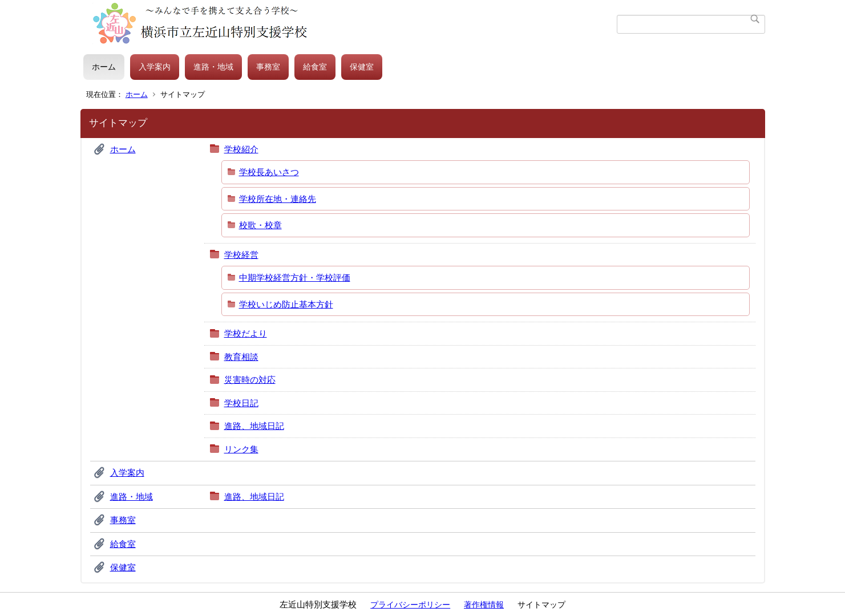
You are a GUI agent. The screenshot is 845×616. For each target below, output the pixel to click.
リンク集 (241, 449)
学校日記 (241, 403)
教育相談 (241, 357)
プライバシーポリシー (410, 605)
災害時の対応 (250, 380)
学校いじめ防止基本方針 (286, 304)
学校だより (246, 333)
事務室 (268, 67)
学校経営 (241, 255)
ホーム (104, 67)
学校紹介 (241, 149)
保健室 (362, 67)
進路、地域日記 (254, 426)
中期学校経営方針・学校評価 (295, 277)
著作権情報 (484, 605)
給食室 (315, 67)
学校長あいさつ (269, 172)
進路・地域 (213, 67)
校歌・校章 (260, 225)
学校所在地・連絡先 (278, 199)
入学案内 (155, 67)
